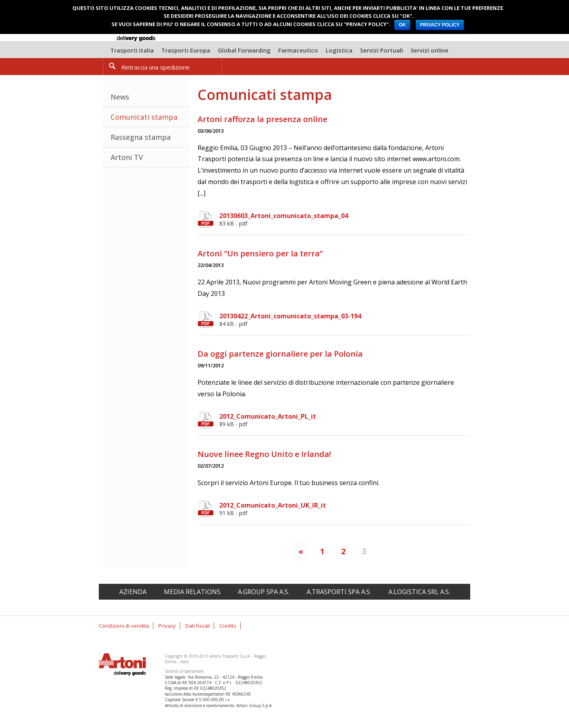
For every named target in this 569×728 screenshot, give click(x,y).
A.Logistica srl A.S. (419, 592)
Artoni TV (127, 157)
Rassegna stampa (141, 137)
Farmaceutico (298, 50)
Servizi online (430, 50)
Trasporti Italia (132, 50)
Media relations (192, 592)
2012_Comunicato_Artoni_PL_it (345, 420)
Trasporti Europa (186, 50)
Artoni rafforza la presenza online (262, 119)
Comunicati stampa (144, 117)
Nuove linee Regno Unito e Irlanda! (264, 454)
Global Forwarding (244, 50)
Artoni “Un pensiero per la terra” (260, 253)
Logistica (339, 50)
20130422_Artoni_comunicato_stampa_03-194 (345, 320)
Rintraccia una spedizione (155, 67)
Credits (228, 626)
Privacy (167, 626)
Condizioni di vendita (124, 626)
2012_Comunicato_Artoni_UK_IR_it (345, 509)
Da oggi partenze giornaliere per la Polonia (280, 354)
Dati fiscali (198, 626)
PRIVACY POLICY (440, 25)
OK (402, 25)
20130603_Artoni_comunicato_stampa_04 (345, 219)
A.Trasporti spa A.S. (339, 592)
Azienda (133, 592)
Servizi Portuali (382, 50)
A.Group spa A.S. (264, 592)
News (120, 97)
